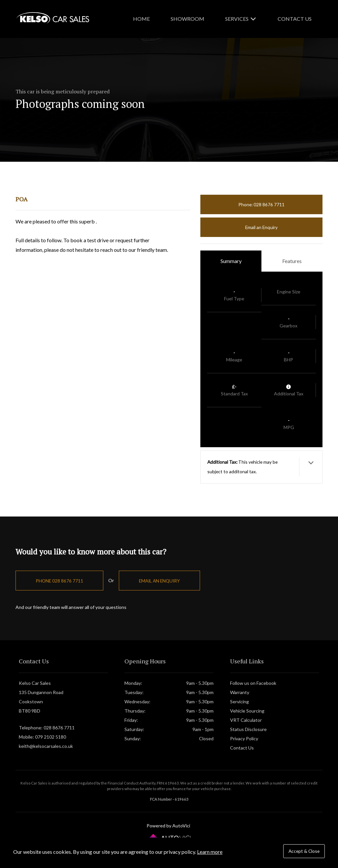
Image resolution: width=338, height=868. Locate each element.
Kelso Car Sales (53, 18)
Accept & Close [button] (304, 851)
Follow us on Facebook (253, 683)
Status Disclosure (248, 729)
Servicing (239, 701)
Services (241, 19)
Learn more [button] (210, 852)
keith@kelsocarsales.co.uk (46, 746)
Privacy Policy (244, 738)
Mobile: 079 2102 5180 (42, 737)
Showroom (187, 19)
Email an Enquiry (261, 227)
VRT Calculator (246, 720)
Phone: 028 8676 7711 (261, 204)
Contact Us (295, 19)
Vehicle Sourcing (247, 711)
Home (141, 19)
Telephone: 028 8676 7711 (47, 728)
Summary (231, 261)
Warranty (240, 692)
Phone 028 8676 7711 (59, 581)
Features (292, 261)
